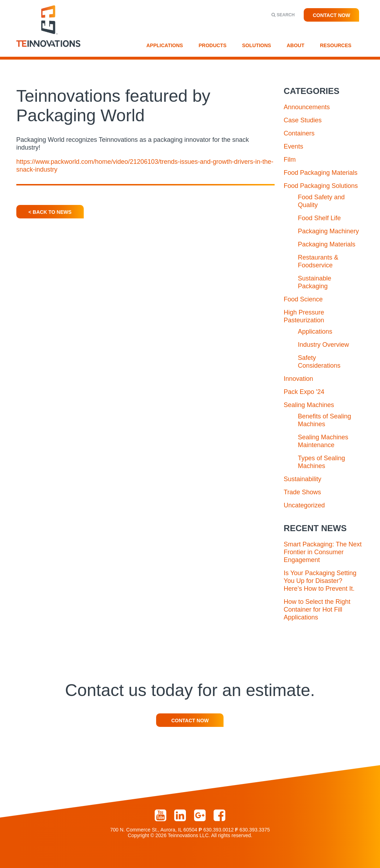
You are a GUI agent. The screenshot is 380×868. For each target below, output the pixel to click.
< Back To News (50, 212)
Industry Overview (324, 345)
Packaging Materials (327, 244)
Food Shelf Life (320, 218)
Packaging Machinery (329, 231)
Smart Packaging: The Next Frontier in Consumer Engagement (323, 552)
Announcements (307, 107)
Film (290, 160)
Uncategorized (304, 505)
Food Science (303, 299)
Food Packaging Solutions (321, 186)
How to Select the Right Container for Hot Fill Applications (317, 610)
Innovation (299, 379)
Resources (336, 45)
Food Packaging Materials (321, 173)
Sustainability (303, 479)
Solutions (257, 45)
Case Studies (303, 120)
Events (294, 146)
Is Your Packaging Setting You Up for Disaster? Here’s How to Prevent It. (320, 581)
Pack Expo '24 (304, 392)
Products (213, 45)
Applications (165, 45)
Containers (299, 133)
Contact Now (331, 15)
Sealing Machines (309, 405)
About (296, 45)
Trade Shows (302, 492)
